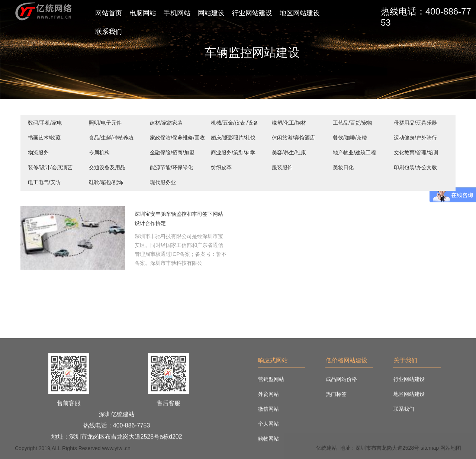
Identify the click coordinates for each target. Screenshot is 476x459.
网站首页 (109, 13)
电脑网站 (143, 13)
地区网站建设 (300, 13)
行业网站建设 (252, 13)
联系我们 (109, 32)
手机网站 (177, 13)
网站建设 (211, 13)
